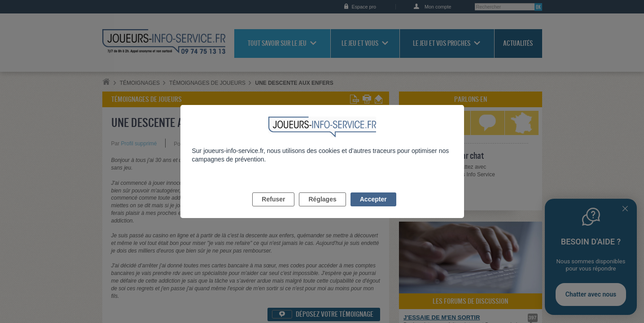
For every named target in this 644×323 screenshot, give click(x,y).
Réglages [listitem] (322, 210)
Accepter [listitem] (373, 210)
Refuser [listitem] (273, 210)
